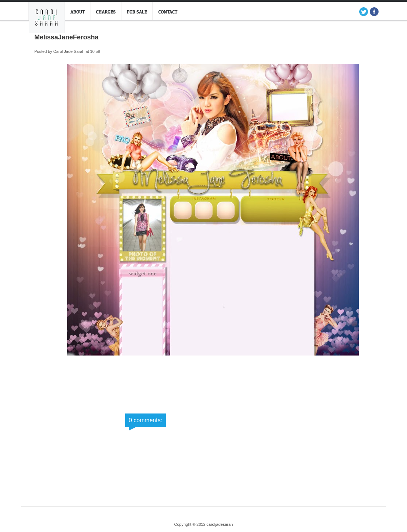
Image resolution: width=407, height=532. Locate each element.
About (77, 12)
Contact (168, 12)
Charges (106, 12)
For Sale (137, 12)
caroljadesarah (220, 524)
